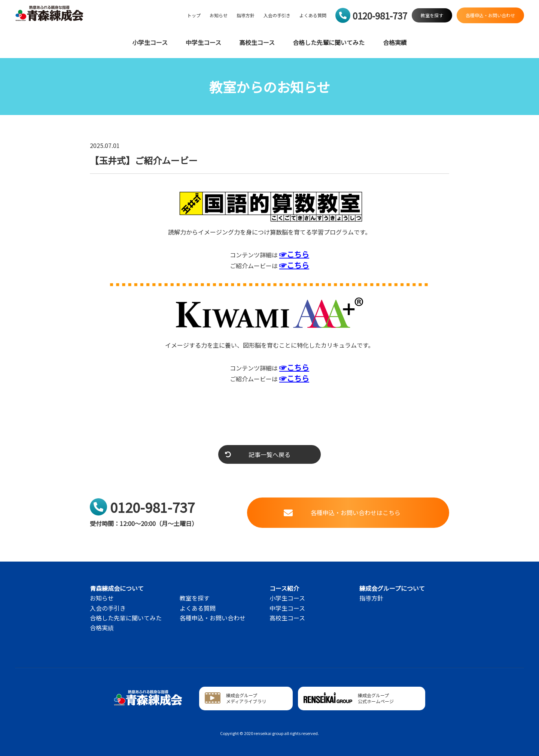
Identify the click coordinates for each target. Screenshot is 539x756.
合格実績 (395, 43)
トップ (194, 15)
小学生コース (150, 43)
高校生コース (257, 43)
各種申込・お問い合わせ (213, 618)
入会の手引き (277, 15)
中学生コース (203, 43)
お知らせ (219, 15)
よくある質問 (313, 15)
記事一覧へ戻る (258, 454)
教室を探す (195, 598)
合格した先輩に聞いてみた (329, 43)
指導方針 (246, 15)
